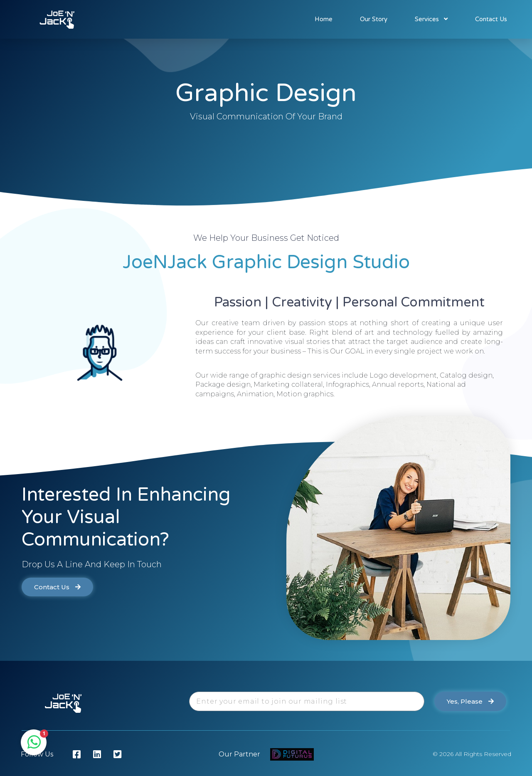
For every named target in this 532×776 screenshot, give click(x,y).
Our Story (374, 19)
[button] (57, 587)
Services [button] (431, 19)
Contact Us (491, 19)
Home (324, 19)
